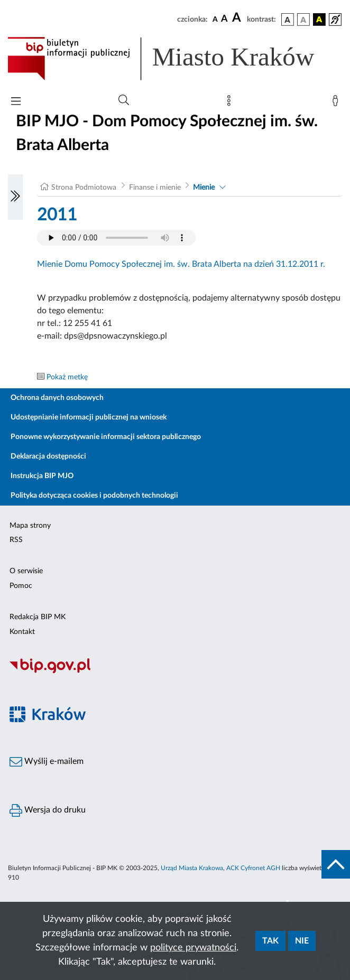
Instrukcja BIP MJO (42, 476)
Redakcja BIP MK (38, 617)
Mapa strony (30, 526)
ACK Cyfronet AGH (253, 868)
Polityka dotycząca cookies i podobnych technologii (94, 496)
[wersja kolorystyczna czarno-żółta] (319, 20)
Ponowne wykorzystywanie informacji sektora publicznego (106, 437)
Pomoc (21, 586)
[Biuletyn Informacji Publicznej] (175, 672)
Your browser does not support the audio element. (116, 238)
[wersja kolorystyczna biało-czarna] (303, 20)
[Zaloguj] (337, 103)
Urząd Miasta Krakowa (192, 868)
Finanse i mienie (155, 188)
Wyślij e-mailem (47, 762)
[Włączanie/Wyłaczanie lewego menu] (15, 197)
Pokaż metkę (67, 377)
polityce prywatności (193, 948)
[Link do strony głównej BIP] (175, 59)
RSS (16, 540)
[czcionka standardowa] (215, 19)
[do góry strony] (336, 864)
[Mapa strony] (231, 103)
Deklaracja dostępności (48, 456)
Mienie (204, 188)
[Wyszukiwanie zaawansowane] (124, 100)
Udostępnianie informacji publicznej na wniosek (89, 417)
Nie (302, 941)
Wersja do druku (48, 810)
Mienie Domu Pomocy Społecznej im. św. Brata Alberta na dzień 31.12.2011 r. (181, 264)
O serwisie (26, 571)
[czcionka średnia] (224, 19)
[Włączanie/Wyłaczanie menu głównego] (16, 102)
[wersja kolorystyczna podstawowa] (288, 20)
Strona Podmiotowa (84, 188)
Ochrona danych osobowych (57, 398)
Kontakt (22, 632)
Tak (270, 941)
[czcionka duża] (238, 18)
